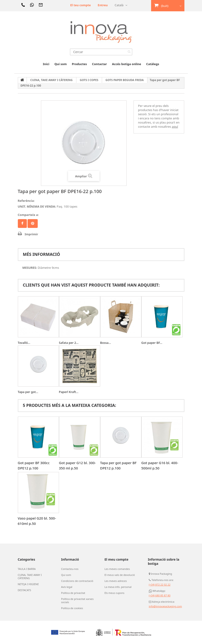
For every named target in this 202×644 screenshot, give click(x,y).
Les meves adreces (116, 581)
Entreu (103, 5)
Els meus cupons (115, 593)
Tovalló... (24, 343)
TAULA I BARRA (27, 569)
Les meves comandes (117, 569)
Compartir (22, 224)
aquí (175, 127)
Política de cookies (72, 608)
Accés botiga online (127, 64)
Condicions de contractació (77, 581)
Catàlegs (153, 64)
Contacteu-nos (70, 569)
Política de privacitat (73, 593)
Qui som (61, 64)
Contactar (99, 64)
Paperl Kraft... (69, 392)
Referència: (26, 201)
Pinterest (33, 224)
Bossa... (106, 343)
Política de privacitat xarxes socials (77, 601)
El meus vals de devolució (120, 575)
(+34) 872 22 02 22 (160, 585)
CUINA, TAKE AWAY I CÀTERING (30, 577)
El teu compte (80, 5)
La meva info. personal (118, 587)
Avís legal (67, 587)
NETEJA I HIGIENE (28, 584)
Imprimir (31, 234)
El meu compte (117, 559)
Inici (46, 64)
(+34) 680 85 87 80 (160, 595)
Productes (79, 64)
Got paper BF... (152, 343)
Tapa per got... (28, 392)
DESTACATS (25, 590)
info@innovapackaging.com (165, 606)
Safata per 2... (69, 343)
